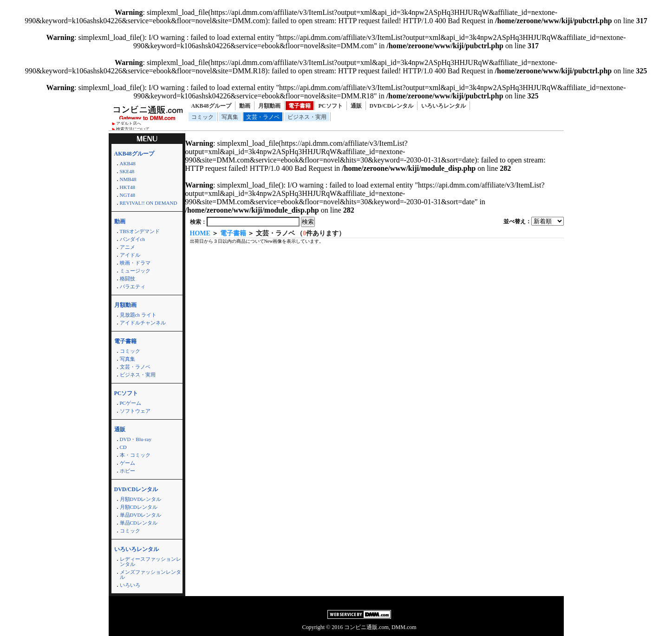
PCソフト (331, 106)
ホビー (127, 471)
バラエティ (133, 286)
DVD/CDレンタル (392, 106)
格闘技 (127, 279)
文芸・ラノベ (263, 117)
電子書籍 (300, 106)
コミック (202, 117)
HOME (200, 233)
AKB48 (128, 163)
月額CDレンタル (139, 507)
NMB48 (128, 179)
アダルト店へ (129, 123)
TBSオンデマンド (140, 231)
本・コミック (135, 455)
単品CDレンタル (139, 523)
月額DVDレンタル (141, 499)
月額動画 (269, 106)
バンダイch (132, 239)
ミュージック (135, 271)
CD (123, 447)
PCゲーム (130, 403)
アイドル (130, 255)
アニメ (127, 247)
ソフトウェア (135, 411)
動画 (245, 106)
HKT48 (128, 187)
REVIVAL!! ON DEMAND (149, 203)
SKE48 (127, 171)
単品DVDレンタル (141, 515)
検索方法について (133, 129)
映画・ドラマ (135, 263)
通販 (356, 106)
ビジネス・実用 (307, 117)
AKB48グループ (211, 106)
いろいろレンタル (444, 106)
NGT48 (128, 195)
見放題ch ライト (138, 315)
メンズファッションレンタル (150, 574)
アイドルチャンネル (143, 323)
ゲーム (127, 463)
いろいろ (130, 585)
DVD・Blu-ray (136, 439)
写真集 (230, 117)
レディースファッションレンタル (150, 561)
